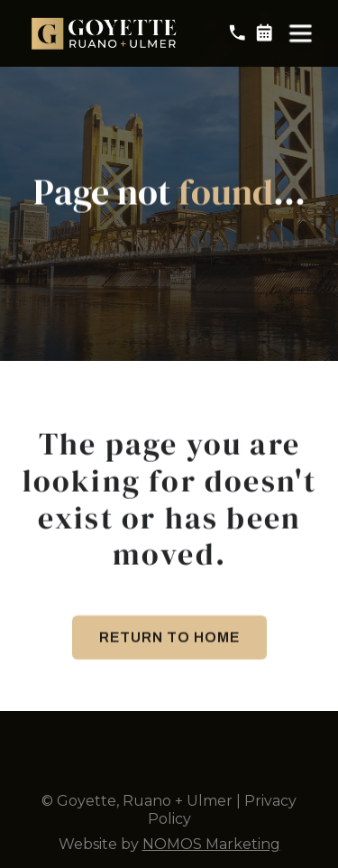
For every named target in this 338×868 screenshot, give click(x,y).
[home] (105, 31)
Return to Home (169, 642)
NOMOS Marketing (211, 844)
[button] (300, 32)
